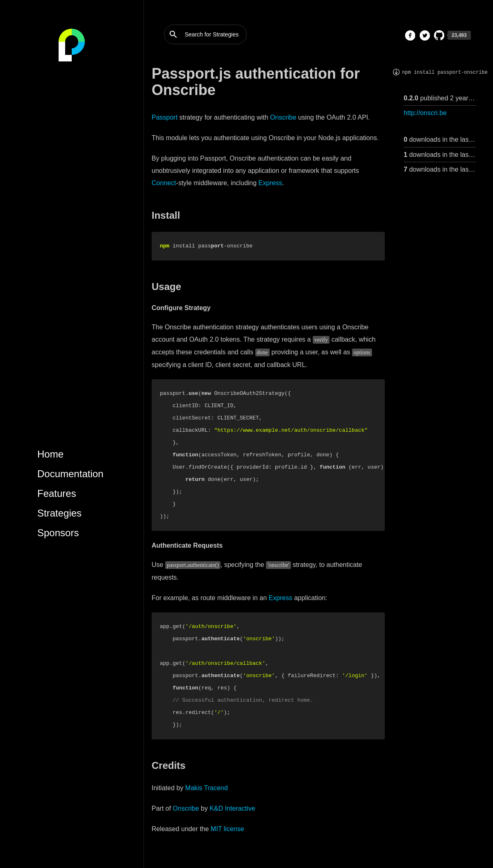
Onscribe (283, 117)
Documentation (70, 474)
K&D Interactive (232, 808)
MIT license (227, 829)
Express (270, 183)
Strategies (59, 513)
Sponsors (58, 533)
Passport (165, 117)
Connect (164, 183)
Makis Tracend (207, 788)
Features (57, 493)
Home (50, 454)
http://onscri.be (425, 113)
